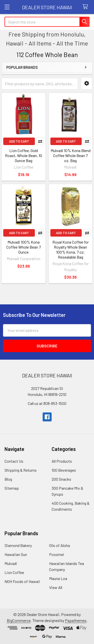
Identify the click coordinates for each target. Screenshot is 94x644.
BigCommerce (19, 620)
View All (56, 587)
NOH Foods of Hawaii (22, 581)
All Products (62, 461)
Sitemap (12, 488)
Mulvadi (11, 563)
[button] (87, 83)
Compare (40, 141)
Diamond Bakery (18, 545)
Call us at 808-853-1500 (47, 403)
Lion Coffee (14, 572)
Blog (8, 479)
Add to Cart (19, 141)
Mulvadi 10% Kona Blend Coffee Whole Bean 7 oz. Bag (71, 155)
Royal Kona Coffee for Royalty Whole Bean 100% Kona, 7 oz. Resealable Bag (71, 249)
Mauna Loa (58, 578)
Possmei (57, 554)
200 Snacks (61, 479)
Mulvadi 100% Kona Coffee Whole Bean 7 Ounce (24, 247)
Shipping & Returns (21, 470)
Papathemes (76, 620)
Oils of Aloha (60, 545)
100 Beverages (64, 470)
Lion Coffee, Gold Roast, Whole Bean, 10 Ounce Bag (24, 155)
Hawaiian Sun (16, 554)
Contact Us (14, 461)
